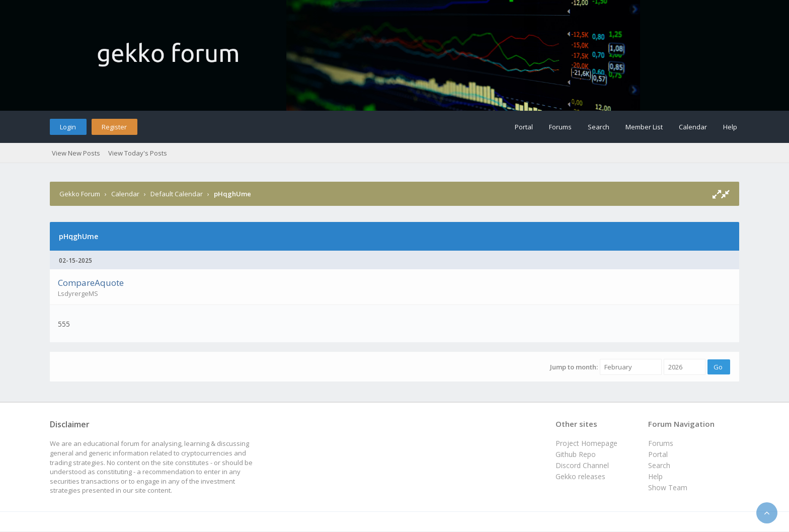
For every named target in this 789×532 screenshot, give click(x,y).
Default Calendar (177, 194)
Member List (644, 127)
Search (599, 127)
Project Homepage (586, 443)
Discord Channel (582, 465)
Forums (560, 127)
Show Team (668, 487)
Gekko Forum (80, 194)
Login (68, 127)
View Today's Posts (138, 153)
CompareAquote (91, 283)
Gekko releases (580, 476)
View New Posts (76, 153)
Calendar (693, 127)
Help (730, 127)
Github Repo (576, 454)
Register (114, 127)
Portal (524, 127)
